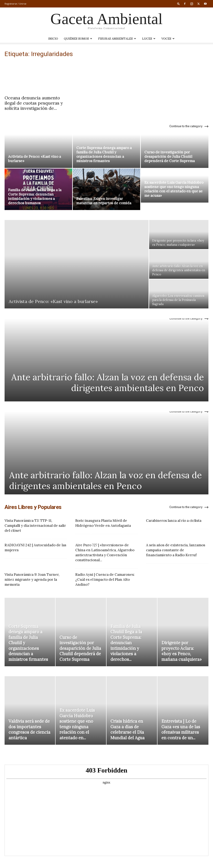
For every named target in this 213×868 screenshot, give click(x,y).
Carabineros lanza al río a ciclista (174, 521)
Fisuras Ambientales (117, 39)
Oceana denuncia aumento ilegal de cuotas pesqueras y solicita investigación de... (34, 103)
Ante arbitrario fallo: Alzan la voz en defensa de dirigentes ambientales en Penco (108, 383)
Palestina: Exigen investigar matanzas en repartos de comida (104, 201)
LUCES (149, 39)
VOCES (168, 39)
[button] (178, 4)
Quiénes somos (78, 39)
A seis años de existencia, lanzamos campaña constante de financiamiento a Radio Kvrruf (176, 550)
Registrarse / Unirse (15, 4)
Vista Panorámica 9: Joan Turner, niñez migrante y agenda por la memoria (32, 579)
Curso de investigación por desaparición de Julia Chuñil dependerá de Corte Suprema (170, 156)
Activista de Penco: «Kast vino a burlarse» (35, 159)
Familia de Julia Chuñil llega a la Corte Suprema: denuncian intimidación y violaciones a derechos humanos (35, 196)
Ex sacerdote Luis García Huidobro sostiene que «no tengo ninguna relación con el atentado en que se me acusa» (174, 189)
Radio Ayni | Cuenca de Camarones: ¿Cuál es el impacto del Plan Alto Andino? (105, 579)
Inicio (53, 39)
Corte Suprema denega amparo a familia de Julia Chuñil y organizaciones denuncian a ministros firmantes (104, 154)
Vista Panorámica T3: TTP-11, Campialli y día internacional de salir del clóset (35, 526)
